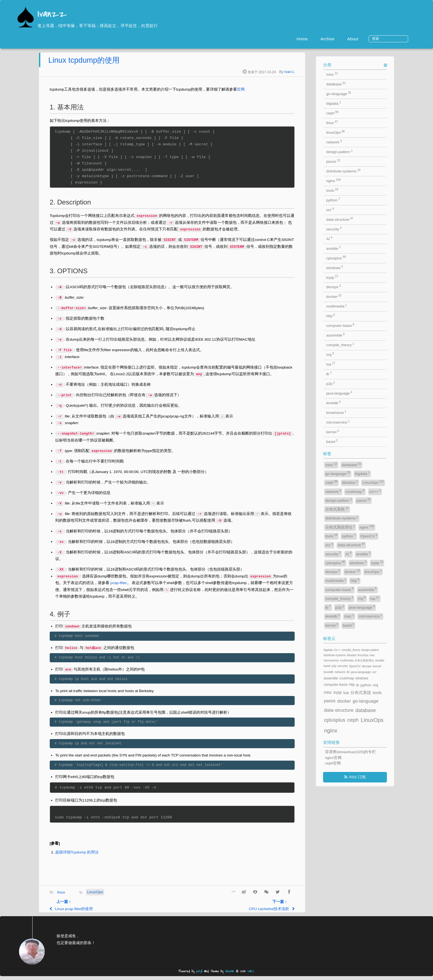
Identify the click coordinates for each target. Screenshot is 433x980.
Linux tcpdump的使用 (120, 64)
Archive (347, 39)
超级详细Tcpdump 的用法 (113, 856)
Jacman (230, 975)
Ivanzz (52, 14)
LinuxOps (130, 896)
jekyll (199, 975)
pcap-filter (154, 587)
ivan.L (325, 76)
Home (322, 39)
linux (97, 896)
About (372, 39)
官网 (276, 93)
